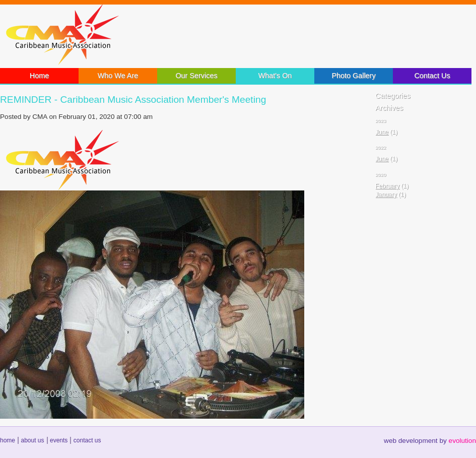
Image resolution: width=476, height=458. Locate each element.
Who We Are (118, 76)
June (382, 132)
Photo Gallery (353, 76)
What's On (275, 76)
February (387, 186)
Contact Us (432, 76)
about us (32, 440)
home (8, 440)
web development (411, 441)
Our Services (196, 76)
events (59, 440)
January (386, 194)
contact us (87, 440)
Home (39, 76)
